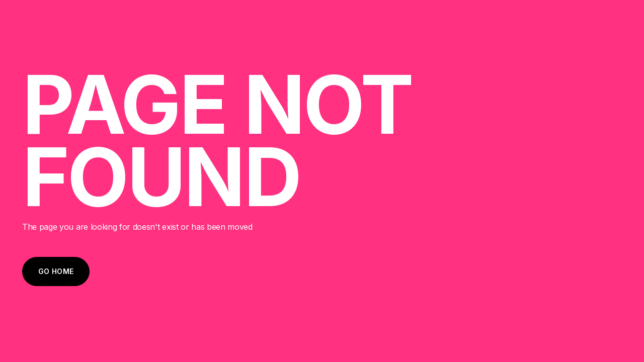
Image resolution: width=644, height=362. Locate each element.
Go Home (56, 271)
